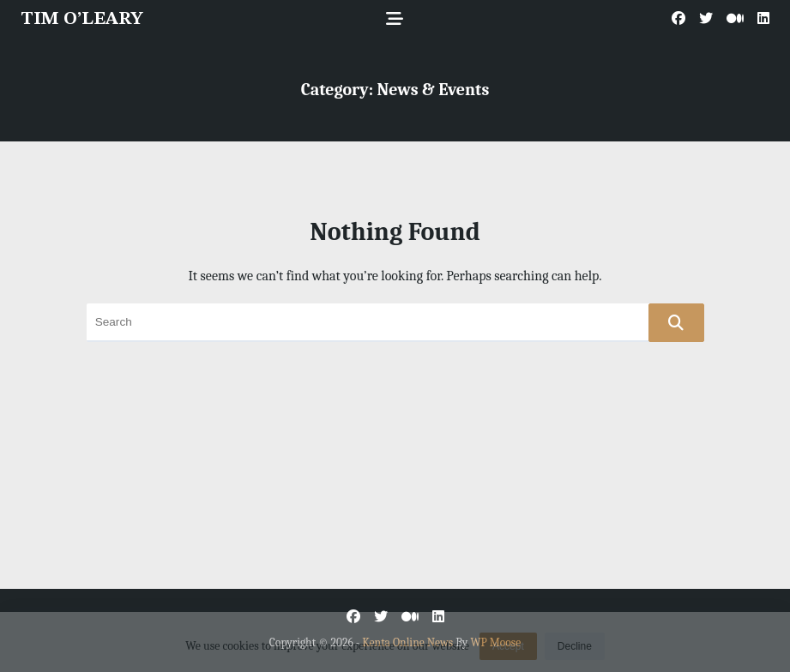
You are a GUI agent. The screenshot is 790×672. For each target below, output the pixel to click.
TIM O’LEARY (82, 19)
